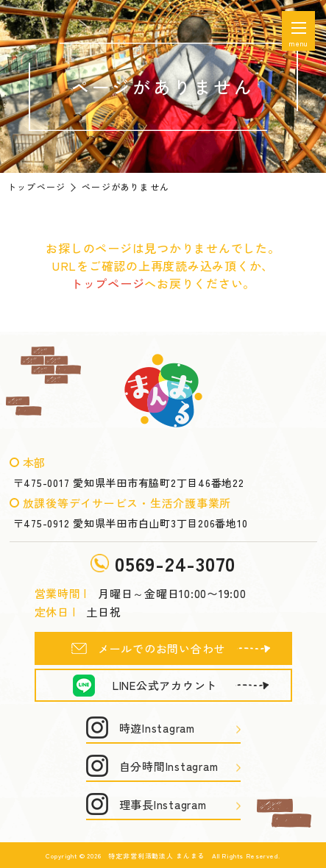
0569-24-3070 (175, 563)
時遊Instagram (157, 728)
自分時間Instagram (169, 766)
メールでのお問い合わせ (162, 648)
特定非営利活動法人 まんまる (156, 856)
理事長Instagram (163, 804)
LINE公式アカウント (165, 685)
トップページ (36, 186)
